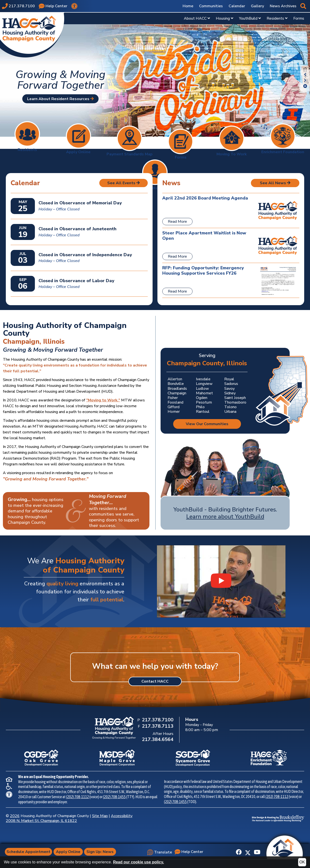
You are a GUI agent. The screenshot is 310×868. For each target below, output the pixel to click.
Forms (299, 18)
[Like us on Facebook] (239, 852)
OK (302, 862)
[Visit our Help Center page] (53, 6)
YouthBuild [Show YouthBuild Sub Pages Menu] (250, 18)
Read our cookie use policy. (139, 862)
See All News (275, 183)
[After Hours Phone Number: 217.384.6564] (157, 740)
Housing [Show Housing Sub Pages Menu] (225, 18)
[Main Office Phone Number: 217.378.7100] (157, 720)
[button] (303, 6)
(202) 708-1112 (77, 797)
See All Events (124, 183)
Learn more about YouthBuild (225, 517)
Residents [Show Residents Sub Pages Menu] (277, 18)
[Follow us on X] (248, 852)
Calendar (237, 6)
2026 (15, 816)
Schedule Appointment (29, 852)
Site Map (100, 816)
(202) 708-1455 (114, 797)
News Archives (283, 6)
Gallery (257, 6)
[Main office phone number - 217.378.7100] (18, 6)
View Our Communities (207, 424)
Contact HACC (155, 681)
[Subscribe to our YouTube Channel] (257, 852)
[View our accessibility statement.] (74, 6)
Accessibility (122, 816)
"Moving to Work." (103, 400)
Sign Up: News (101, 852)
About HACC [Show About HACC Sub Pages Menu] (197, 18)
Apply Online (69, 852)
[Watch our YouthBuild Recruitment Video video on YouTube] (221, 581)
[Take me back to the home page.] (32, 35)
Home (188, 6)
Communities (211, 6)
